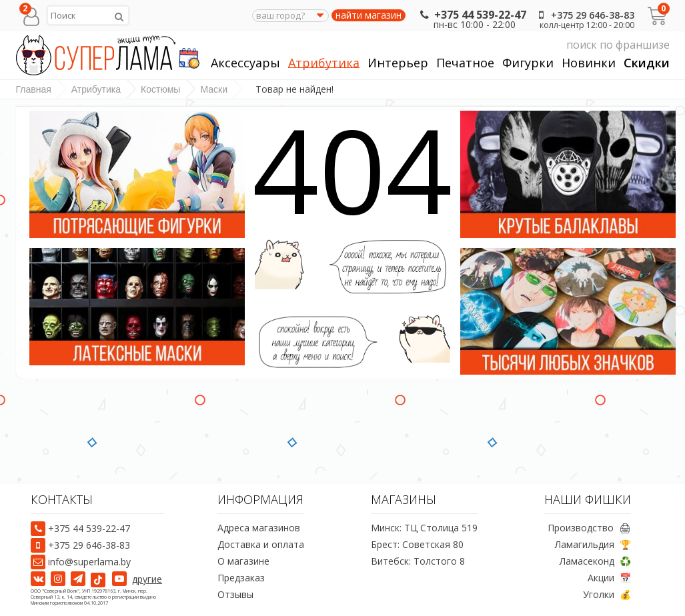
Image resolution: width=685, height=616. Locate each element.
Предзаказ (241, 578)
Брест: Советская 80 (417, 544)
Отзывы (235, 594)
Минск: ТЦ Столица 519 (424, 528)
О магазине (243, 561)
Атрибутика (324, 63)
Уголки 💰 (607, 594)
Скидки (647, 63)
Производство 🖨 (589, 528)
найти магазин (369, 15)
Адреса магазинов (259, 528)
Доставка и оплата (261, 544)
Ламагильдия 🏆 (593, 544)
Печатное (465, 63)
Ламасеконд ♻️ (595, 561)
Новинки (589, 63)
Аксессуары (245, 63)
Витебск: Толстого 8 (418, 561)
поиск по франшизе (544, 45)
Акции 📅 (609, 578)
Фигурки (528, 63)
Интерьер (398, 63)
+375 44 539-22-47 (472, 15)
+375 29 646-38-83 (584, 15)
